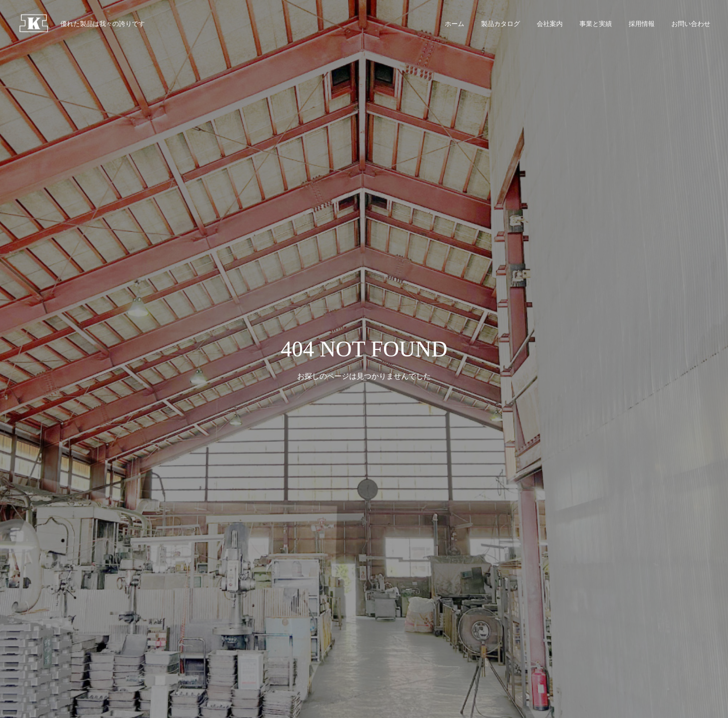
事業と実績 (596, 24)
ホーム (455, 24)
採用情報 (642, 24)
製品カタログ (500, 24)
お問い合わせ (691, 24)
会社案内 (550, 24)
